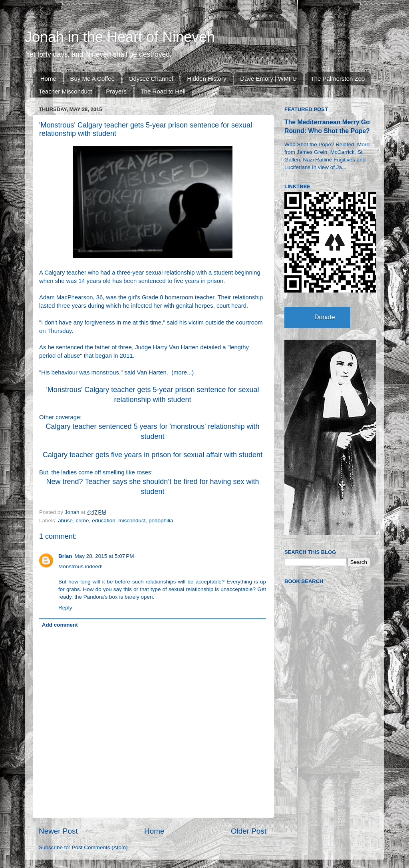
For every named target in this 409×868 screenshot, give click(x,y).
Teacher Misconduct (65, 91)
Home (48, 79)
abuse (65, 521)
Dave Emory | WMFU (268, 79)
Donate (325, 317)
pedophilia (161, 521)
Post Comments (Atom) (100, 847)
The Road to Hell (163, 91)
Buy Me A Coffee (92, 79)
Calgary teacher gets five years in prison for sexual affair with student (153, 455)
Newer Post (58, 831)
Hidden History (206, 79)
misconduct (132, 521)
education (104, 521)
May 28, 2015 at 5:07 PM (104, 556)
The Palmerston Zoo (338, 79)
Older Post (249, 831)
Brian (65, 556)
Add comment (60, 625)
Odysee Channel (151, 79)
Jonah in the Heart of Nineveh (120, 37)
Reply (65, 608)
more (180, 372)
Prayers (116, 91)
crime (82, 521)
